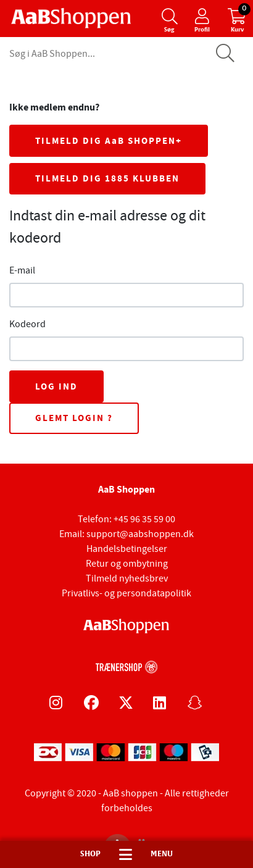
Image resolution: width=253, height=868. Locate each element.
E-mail (22, 270)
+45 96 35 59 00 (144, 519)
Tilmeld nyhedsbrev (127, 578)
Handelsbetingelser (127, 549)
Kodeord (27, 324)
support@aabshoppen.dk (140, 534)
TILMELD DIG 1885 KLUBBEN (107, 178)
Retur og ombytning (127, 564)
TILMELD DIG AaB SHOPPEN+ (109, 141)
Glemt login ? (74, 418)
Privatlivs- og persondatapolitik (126, 593)
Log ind (56, 386)
